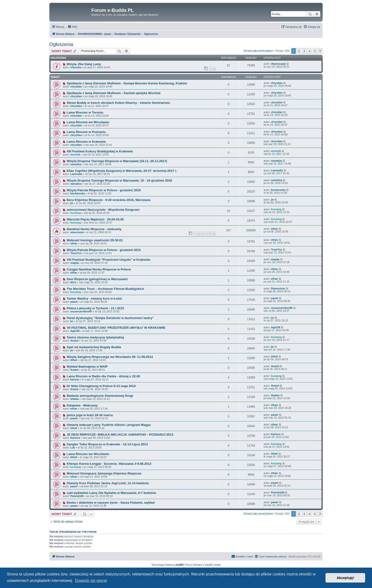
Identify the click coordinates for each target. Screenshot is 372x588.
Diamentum (278, 288)
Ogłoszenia (61, 44)
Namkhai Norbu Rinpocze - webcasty (94, 229)
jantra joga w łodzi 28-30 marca (90, 415)
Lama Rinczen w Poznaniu (86, 132)
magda (74, 263)
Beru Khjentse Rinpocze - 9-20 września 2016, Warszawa (109, 200)
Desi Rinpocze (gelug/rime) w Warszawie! (97, 279)
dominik (75, 155)
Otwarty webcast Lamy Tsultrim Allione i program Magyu (109, 425)
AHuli (74, 360)
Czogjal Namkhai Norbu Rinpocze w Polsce (99, 269)
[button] (320, 51)
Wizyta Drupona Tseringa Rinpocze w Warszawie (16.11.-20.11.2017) (117, 161)
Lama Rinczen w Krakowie (86, 142)
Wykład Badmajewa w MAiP (87, 367)
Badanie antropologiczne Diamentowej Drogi (100, 396)
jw (72, 203)
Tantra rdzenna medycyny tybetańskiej (95, 337)
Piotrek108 (77, 496)
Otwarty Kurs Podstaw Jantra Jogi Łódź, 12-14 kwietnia (108, 483)
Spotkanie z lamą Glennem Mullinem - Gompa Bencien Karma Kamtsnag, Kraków (127, 83)
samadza (76, 164)
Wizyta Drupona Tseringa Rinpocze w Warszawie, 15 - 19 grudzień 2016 (119, 180)
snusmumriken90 (81, 311)
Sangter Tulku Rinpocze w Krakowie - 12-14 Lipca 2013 (107, 444)
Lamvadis (76, 174)
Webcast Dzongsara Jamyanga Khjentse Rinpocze (104, 473)
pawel (74, 302)
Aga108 (75, 331)
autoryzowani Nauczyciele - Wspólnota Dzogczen (103, 210)
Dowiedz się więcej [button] (91, 581)
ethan (274, 229)
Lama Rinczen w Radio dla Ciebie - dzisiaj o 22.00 (103, 376)
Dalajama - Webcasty (82, 405)
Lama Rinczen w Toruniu (85, 112)
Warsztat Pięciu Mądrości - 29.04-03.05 (95, 219)
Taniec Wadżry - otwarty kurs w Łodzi (94, 299)
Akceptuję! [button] (345, 578)
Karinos (75, 438)
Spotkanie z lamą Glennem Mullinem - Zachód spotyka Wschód (114, 93)
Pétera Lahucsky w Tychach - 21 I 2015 (95, 308)
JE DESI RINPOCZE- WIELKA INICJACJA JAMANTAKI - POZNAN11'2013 (120, 435)
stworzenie (77, 232)
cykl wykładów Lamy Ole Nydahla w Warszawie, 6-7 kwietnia (111, 493)
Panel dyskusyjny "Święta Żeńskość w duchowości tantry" (110, 318)
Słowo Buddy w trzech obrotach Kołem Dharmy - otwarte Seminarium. (119, 103)
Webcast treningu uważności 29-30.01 (95, 240)
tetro (73, 282)
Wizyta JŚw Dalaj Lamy (84, 64)
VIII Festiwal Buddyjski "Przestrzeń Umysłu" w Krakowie (109, 260)
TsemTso (76, 253)
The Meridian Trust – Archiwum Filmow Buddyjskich (105, 289)
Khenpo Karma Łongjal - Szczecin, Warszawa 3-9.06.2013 (109, 464)
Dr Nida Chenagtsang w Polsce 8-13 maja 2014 (101, 386)
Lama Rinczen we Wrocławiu (88, 122)
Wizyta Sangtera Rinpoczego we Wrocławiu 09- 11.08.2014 (110, 357)
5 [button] (315, 51)
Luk (73, 447)
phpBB (179, 565)
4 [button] (309, 51)
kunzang (76, 213)
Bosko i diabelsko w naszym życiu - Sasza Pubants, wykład (111, 503)
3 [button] (304, 51)
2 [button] (299, 51)
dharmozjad (278, 64)
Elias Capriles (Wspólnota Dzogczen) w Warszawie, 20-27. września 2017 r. (122, 171)
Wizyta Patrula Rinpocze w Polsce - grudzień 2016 (104, 190)
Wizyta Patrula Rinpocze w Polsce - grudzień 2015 (104, 250)
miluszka (76, 67)
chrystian (76, 87)
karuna (74, 379)
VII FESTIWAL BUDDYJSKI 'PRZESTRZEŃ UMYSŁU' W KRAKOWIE (116, 328)
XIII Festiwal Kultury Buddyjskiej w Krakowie (100, 151)
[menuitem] (72, 27)
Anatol (74, 341)
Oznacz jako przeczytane (258, 51)
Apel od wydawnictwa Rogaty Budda (94, 347)
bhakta (74, 399)
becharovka (77, 193)
